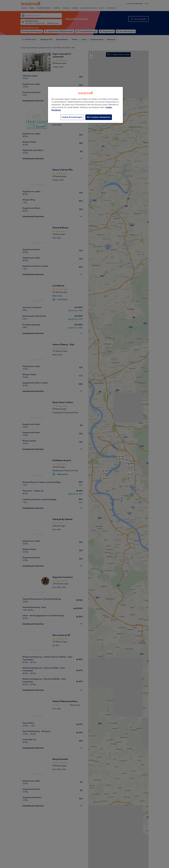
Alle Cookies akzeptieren (99, 117)
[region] (85, 105)
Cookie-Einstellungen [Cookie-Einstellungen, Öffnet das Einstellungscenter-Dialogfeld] (72, 117)
